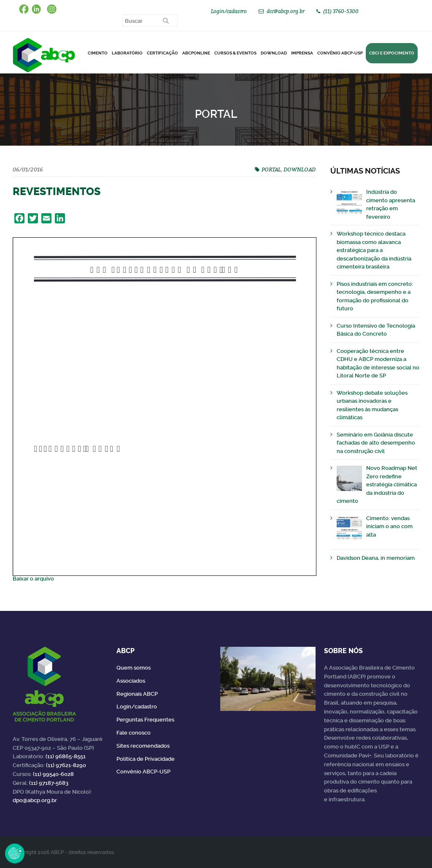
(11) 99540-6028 (53, 774)
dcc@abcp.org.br (286, 11)
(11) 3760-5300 (341, 11)
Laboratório (127, 53)
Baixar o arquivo (33, 579)
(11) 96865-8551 (66, 756)
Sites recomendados (143, 746)
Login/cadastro (229, 11)
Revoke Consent (15, 853)
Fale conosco (134, 733)
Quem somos (134, 668)
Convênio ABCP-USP (340, 53)
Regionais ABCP (137, 694)
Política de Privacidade (146, 759)
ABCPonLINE (196, 53)
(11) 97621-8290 (66, 765)
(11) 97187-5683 (49, 783)
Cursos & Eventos (235, 53)
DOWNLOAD (274, 53)
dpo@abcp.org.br (35, 800)
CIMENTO (98, 53)
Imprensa (302, 53)
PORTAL (271, 169)
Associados (131, 681)
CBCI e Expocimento (392, 53)
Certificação (162, 53)
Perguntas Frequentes (145, 720)
